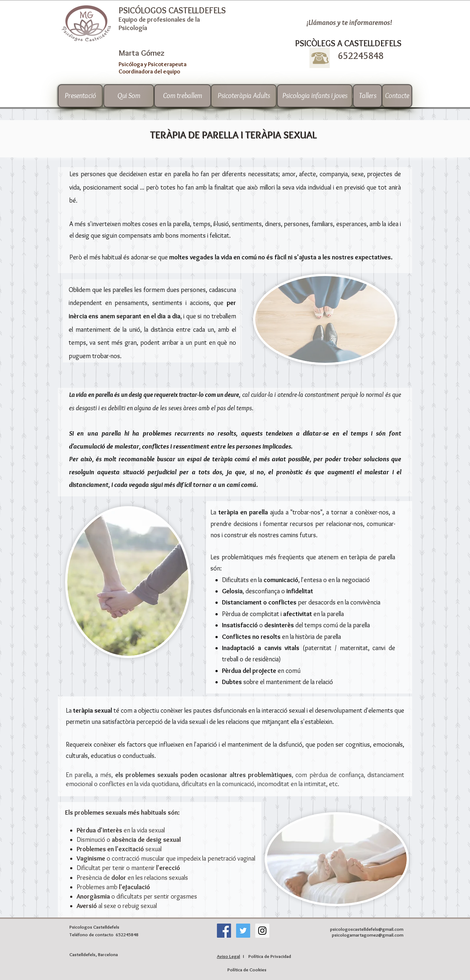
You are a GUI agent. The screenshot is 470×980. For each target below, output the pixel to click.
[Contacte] (397, 96)
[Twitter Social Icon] (243, 931)
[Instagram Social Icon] (262, 931)
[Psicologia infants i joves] (315, 96)
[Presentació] (80, 96)
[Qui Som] (129, 96)
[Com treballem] (183, 96)
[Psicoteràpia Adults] (244, 96)
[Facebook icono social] (224, 931)
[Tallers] (368, 96)
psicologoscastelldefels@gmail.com (367, 929)
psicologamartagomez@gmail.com (368, 935)
